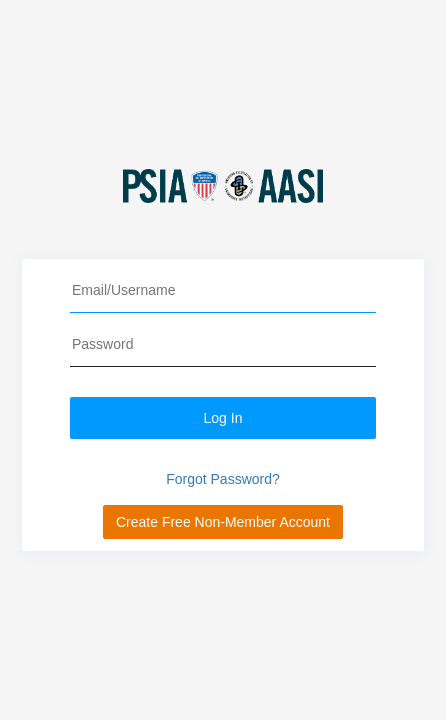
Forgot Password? (223, 479)
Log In (223, 418)
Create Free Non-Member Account (223, 522)
